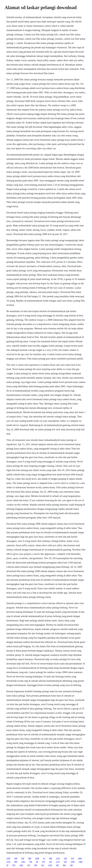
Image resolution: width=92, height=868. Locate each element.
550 (65, 862)
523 (43, 865)
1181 (23, 862)
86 (37, 862)
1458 (73, 862)
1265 (8, 858)
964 (64, 865)
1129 (50, 865)
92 (7, 865)
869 (16, 862)
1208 (37, 858)
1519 (8, 862)
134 (50, 862)
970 (14, 865)
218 (72, 858)
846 (30, 858)
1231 (58, 858)
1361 (21, 865)
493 (36, 865)
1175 (58, 862)
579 (43, 862)
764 (31, 862)
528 (65, 858)
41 (44, 858)
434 (57, 865)
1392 (80, 862)
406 (50, 858)
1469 (80, 858)
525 (29, 865)
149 (71, 865)
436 (23, 858)
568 (16, 858)
